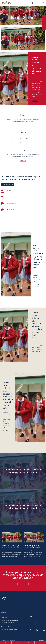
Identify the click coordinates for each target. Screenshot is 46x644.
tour (37, 3)
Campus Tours (4, 607)
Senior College (4, 609)
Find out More (35, 100)
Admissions (17, 607)
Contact (44, 23)
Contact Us (4, 612)
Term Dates (17, 609)
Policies (3, 611)
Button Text (23, 584)
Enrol (27, 3)
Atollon (43, 640)
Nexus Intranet (18, 611)
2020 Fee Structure (8, 184)
